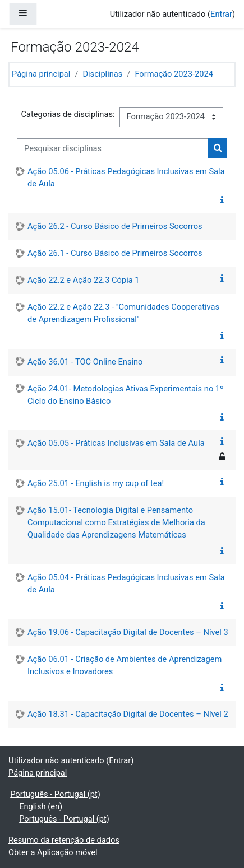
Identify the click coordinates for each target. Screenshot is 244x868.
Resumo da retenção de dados (64, 840)
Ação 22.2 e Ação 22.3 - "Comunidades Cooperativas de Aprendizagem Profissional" (123, 313)
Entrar (221, 14)
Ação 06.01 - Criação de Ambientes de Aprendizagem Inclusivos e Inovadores (125, 665)
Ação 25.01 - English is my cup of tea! (96, 483)
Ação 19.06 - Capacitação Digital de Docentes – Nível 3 (128, 632)
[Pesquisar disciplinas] (113, 148)
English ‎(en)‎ (41, 806)
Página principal (41, 74)
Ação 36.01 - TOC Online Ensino (85, 362)
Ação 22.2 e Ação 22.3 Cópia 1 (84, 280)
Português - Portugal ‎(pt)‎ (55, 794)
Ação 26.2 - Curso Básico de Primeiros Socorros (115, 226)
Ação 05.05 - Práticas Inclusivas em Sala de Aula (116, 443)
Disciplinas (102, 74)
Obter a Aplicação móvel (53, 852)
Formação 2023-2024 (174, 74)
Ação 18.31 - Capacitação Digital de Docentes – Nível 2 (128, 714)
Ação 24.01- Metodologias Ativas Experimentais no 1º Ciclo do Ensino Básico (126, 395)
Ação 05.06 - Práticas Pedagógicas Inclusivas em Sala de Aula (126, 178)
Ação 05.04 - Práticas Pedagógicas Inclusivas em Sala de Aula (126, 584)
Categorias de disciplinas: (68, 114)
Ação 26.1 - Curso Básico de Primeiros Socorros (115, 253)
